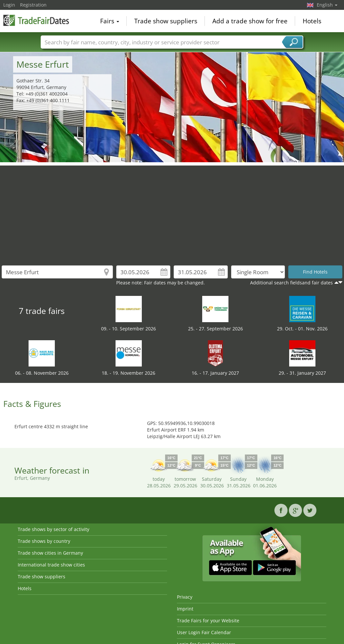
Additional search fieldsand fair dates (291, 283)
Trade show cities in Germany (50, 553)
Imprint (185, 609)
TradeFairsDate (36, 20)
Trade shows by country (44, 541)
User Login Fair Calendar (204, 632)
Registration (33, 5)
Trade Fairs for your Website (208, 621)
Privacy (185, 597)
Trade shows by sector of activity (54, 529)
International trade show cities (51, 565)
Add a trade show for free (250, 21)
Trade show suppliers (166, 21)
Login (9, 5)
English (327, 5)
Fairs (110, 21)
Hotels (312, 21)
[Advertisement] (172, 211)
